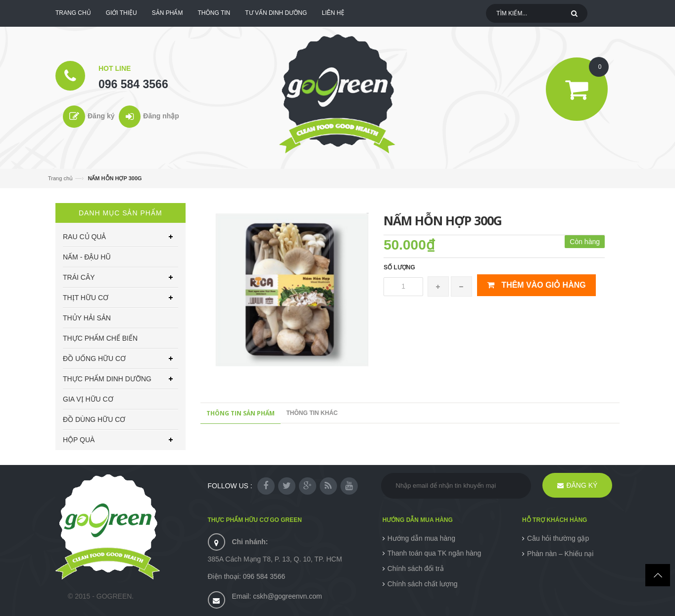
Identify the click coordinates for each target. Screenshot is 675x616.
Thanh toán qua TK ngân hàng (434, 553)
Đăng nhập (161, 116)
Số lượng (399, 267)
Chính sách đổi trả (416, 568)
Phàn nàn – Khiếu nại (560, 554)
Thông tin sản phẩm (241, 413)
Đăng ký (101, 116)
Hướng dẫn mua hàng (421, 538)
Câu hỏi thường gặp (558, 538)
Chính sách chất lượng (423, 584)
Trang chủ (60, 178)
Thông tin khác (312, 413)
